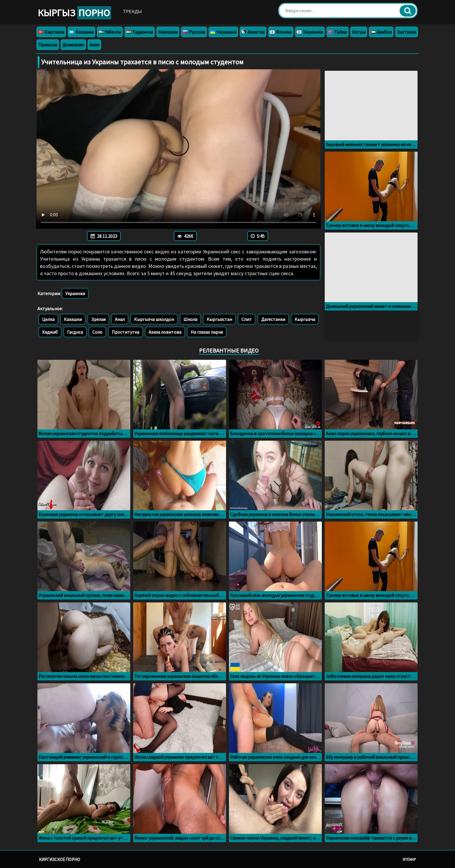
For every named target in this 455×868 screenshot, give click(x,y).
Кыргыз (74, 13)
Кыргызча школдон (154, 319)
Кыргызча (305, 319)
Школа (190, 319)
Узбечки (110, 32)
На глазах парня (207, 332)
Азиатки (253, 32)
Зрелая (98, 319)
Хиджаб (50, 332)
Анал (94, 45)
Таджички (140, 32)
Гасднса (75, 332)
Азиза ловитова (165, 332)
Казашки (81, 32)
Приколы (48, 45)
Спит (247, 319)
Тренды (132, 11)
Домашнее (73, 45)
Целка (48, 319)
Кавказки (168, 32)
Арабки (381, 32)
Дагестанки (273, 319)
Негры (359, 32)
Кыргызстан (219, 319)
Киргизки (51, 32)
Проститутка (126, 332)
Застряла (407, 32)
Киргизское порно (59, 859)
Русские (194, 32)
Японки (281, 32)
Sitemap (409, 859)
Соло (97, 332)
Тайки (337, 32)
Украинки (223, 32)
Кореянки (310, 32)
